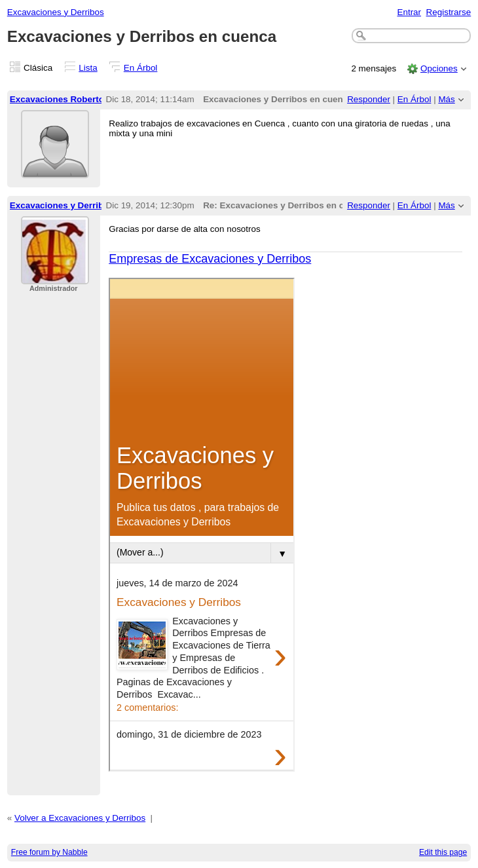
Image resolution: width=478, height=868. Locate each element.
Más (446, 99)
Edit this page (443, 852)
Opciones (439, 68)
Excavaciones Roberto (57, 99)
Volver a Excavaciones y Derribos (80, 818)
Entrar (409, 12)
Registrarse (449, 12)
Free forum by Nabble (49, 852)
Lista (88, 68)
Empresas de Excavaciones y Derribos (210, 259)
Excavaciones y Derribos (56, 12)
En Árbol (141, 68)
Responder (369, 99)
